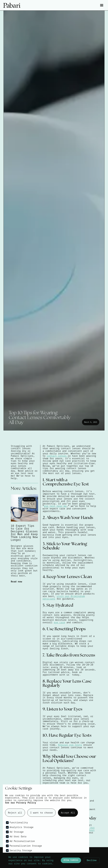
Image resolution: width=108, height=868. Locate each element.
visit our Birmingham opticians (64, 597)
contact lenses (57, 456)
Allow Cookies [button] (71, 860)
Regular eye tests (70, 745)
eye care (59, 622)
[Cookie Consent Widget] (54, 860)
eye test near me (55, 506)
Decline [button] (92, 860)
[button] (102, 5)
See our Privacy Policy (21, 803)
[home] (29, 5)
